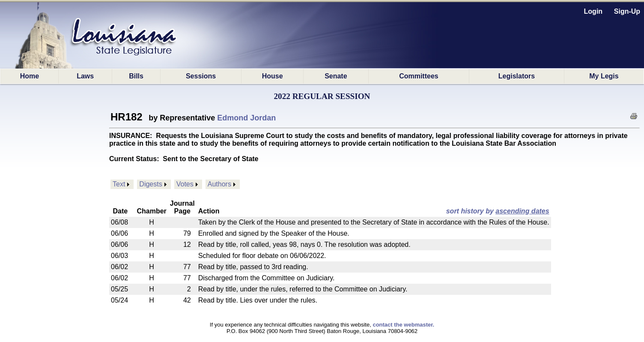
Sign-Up (627, 11)
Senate (336, 76)
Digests (151, 184)
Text (119, 184)
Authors (219, 184)
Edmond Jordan (246, 118)
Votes (185, 184)
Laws (85, 76)
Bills (136, 76)
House (273, 76)
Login (593, 11)
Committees (419, 76)
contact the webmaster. (403, 325)
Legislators (517, 76)
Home (30, 76)
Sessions (201, 76)
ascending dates (522, 211)
